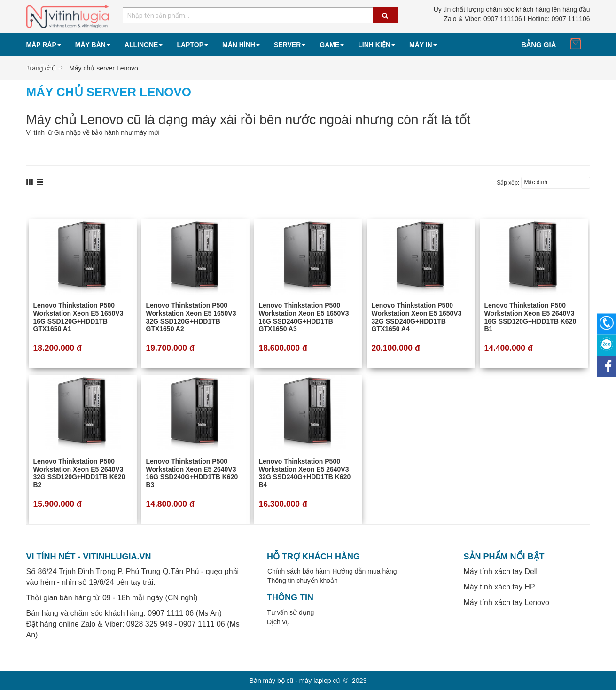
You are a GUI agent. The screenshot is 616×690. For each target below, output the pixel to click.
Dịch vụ (278, 622)
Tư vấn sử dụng (290, 612)
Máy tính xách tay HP (499, 587)
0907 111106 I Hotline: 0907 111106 (517, 19)
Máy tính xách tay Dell (501, 571)
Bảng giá (538, 44)
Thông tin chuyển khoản (303, 581)
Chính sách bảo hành (299, 571)
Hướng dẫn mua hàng (364, 571)
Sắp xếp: (508, 183)
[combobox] (260, 15)
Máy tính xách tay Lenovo (507, 602)
